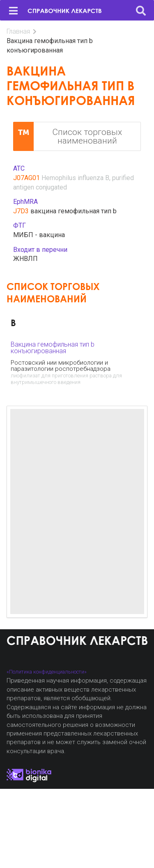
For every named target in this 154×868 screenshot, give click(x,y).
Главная (18, 31)
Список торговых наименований (68, 136)
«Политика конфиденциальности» (47, 672)
